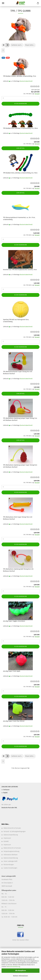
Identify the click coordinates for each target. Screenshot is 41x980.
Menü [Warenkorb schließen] (3, 3)
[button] (4, 45)
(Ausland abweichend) (26, 81)
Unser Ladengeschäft (10, 861)
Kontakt (6, 841)
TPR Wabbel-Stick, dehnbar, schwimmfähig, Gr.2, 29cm (20, 128)
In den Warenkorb (20, 104)
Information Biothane (11, 855)
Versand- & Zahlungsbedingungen (15, 832)
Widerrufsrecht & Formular (12, 828)
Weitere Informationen (20, 976)
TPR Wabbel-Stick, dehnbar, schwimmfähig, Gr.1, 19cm (20, 173)
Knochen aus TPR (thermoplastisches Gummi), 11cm (20, 270)
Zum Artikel (21, 148)
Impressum (7, 838)
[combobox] (17, 45)
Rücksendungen (9, 865)
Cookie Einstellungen (10, 868)
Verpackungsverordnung (11, 851)
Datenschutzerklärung (13, 967)
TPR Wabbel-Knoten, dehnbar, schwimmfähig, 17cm (20, 76)
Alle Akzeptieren (21, 971)
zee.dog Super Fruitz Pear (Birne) (14, 721)
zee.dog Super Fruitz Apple (12, 671)
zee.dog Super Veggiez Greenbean (14, 621)
